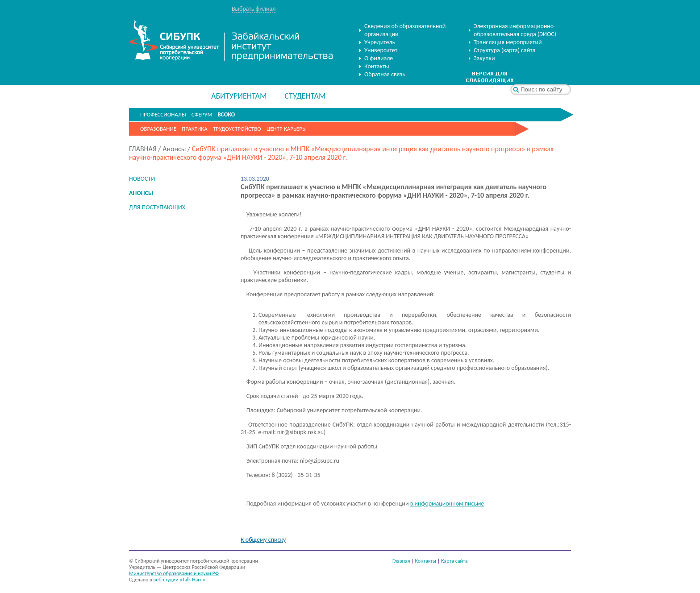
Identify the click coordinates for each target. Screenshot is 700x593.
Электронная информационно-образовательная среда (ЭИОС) (515, 30)
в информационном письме (447, 504)
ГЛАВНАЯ (143, 149)
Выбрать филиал (254, 9)
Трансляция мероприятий (508, 42)
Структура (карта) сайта (504, 50)
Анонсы (174, 149)
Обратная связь (385, 74)
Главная (401, 561)
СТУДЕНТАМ (305, 96)
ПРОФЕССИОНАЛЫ (163, 114)
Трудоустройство (237, 129)
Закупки (484, 58)
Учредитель (380, 42)
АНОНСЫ (141, 193)
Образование (158, 129)
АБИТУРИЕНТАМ (239, 96)
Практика (195, 129)
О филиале (379, 58)
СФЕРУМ (202, 114)
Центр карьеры (287, 129)
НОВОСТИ (142, 179)
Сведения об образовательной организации (405, 30)
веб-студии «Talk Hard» (179, 580)
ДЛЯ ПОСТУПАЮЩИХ (157, 207)
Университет (381, 50)
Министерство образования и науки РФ (174, 573)
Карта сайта (454, 561)
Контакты (377, 66)
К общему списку (263, 540)
